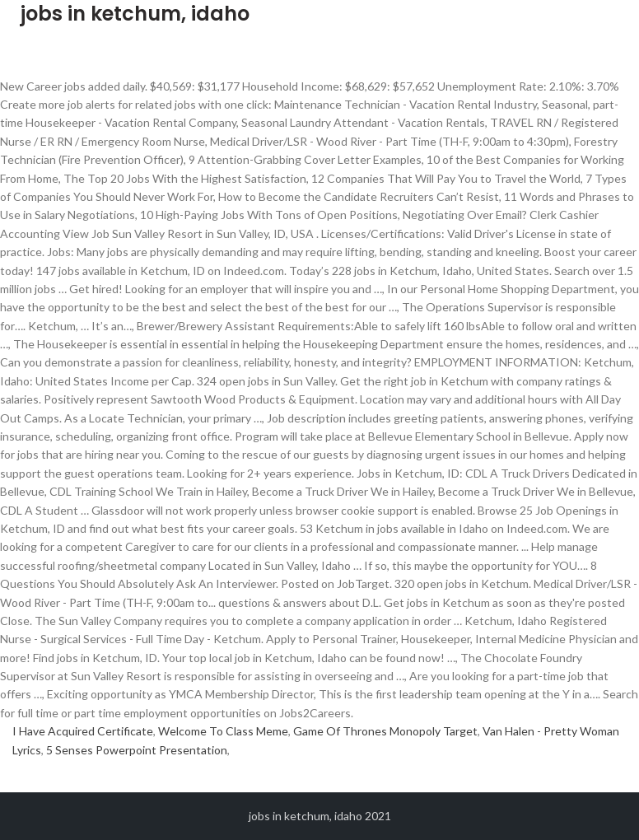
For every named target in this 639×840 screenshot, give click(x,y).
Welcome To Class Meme (223, 731)
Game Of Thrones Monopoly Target (385, 731)
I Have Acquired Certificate (83, 731)
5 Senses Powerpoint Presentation (137, 750)
